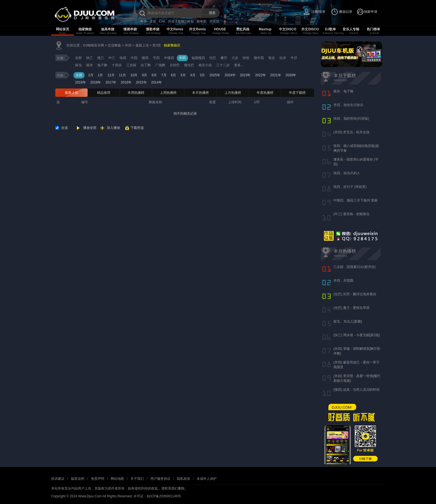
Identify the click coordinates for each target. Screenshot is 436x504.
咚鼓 (190, 21)
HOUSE (220, 29)
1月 (101, 75)
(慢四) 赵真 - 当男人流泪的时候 (356, 390)
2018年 (96, 82)
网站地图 (117, 479)
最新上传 (142, 45)
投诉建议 (58, 479)
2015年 (141, 82)
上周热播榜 (168, 93)
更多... (239, 65)
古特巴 (175, 65)
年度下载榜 (297, 93)
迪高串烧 (108, 29)
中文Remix (175, 29)
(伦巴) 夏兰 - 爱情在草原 (351, 308)
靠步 (272, 58)
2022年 (260, 75)
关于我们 (137, 479)
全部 (78, 58)
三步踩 (131, 65)
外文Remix (197, 29)
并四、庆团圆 (343, 281)
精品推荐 (104, 93)
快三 (90, 58)
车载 (181, 21)
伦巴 (213, 58)
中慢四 (169, 58)
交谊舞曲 (114, 45)
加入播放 (113, 128)
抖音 (172, 21)
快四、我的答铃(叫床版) (351, 119)
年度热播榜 (265, 93)
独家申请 (371, 12)
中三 (112, 58)
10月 (134, 75)
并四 (128, 45)
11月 (122, 75)
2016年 (126, 82)
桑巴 (224, 58)
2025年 (215, 75)
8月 (154, 75)
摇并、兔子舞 (343, 91)
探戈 (78, 65)
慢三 (101, 58)
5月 (183, 75)
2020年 (291, 75)
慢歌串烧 (153, 29)
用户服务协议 (160, 479)
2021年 (276, 75)
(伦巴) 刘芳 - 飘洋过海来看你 (355, 294)
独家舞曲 (85, 29)
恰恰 (246, 58)
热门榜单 (373, 29)
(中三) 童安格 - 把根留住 (351, 214)
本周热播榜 (136, 93)
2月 (91, 75)
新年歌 (202, 21)
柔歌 (153, 21)
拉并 (283, 58)
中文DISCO (288, 29)
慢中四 (259, 58)
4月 (193, 75)
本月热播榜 (200, 93)
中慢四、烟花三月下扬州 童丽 (356, 200)
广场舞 (160, 65)
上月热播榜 (233, 93)
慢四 (145, 58)
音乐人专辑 (351, 29)
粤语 (143, 21)
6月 (174, 75)
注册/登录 (318, 12)
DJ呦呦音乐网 (94, 45)
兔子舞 (102, 65)
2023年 (245, 75)
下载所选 (137, 128)
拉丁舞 (146, 65)
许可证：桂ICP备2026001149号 (157, 496)
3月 (203, 75)
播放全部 (90, 128)
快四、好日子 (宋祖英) (350, 187)
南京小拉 (205, 65)
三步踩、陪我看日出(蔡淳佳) (355, 267)
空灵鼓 (214, 21)
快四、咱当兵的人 (347, 173)
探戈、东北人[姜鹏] (348, 321)
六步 (235, 58)
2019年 (80, 82)
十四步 (117, 65)
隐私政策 (184, 479)
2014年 (157, 82)
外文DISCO (310, 29)
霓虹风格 (243, 29)
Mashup (265, 29)
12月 (111, 75)
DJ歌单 (330, 29)
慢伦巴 (189, 65)
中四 (134, 58)
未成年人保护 (207, 479)
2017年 (111, 82)
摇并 (90, 65)
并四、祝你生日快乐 (348, 105)
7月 (164, 75)
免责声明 (98, 479)
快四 (123, 58)
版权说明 (78, 479)
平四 (156, 58)
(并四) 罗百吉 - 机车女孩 (351, 132)
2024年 (230, 75)
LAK (162, 21)
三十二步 (223, 65)
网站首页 (63, 29)
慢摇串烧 (130, 29)
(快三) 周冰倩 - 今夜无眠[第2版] (357, 335)
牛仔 (294, 58)
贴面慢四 (198, 58)
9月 (144, 75)
